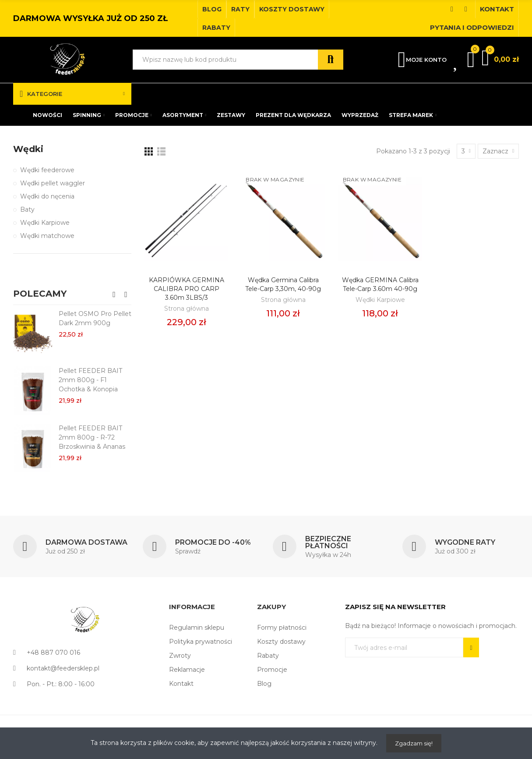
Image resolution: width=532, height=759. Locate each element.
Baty (27, 209)
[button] (212, 9)
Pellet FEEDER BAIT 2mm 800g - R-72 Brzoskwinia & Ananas (92, 437)
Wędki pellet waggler (53, 183)
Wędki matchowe (47, 236)
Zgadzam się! (414, 743)
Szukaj (331, 60)
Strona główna (187, 309)
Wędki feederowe (47, 170)
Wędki (28, 149)
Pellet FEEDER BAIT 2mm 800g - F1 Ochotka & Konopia (90, 380)
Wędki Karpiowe (380, 300)
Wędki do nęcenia (47, 196)
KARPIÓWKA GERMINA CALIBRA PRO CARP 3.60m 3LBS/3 (187, 289)
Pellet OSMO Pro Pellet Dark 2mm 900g (95, 318)
